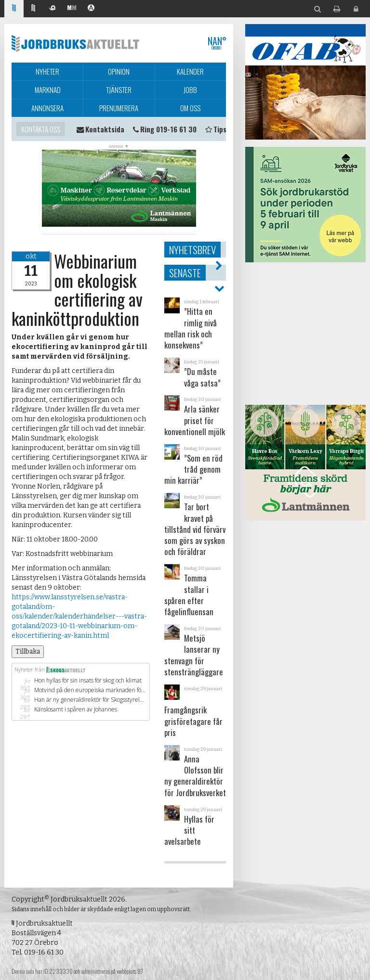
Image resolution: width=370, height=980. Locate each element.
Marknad (48, 90)
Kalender (190, 71)
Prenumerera (119, 108)
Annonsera (47, 108)
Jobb (190, 90)
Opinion (119, 71)
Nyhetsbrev (192, 250)
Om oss (190, 108)
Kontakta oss (41, 129)
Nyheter (47, 71)
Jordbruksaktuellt (75, 43)
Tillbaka (28, 651)
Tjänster (119, 90)
